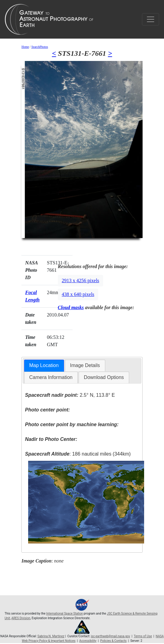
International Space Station (65, 614)
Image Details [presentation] (85, 365)
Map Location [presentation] (44, 365)
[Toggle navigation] (151, 19)
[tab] (44, 366)
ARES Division (21, 618)
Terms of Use (143, 636)
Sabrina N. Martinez (51, 636)
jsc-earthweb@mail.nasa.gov (110, 636)
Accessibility (88, 641)
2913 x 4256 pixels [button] (80, 280)
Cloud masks (71, 307)
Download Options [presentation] (104, 377)
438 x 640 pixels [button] (78, 294)
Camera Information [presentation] (51, 377)
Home (25, 47)
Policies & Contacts (113, 641)
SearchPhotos (39, 47)
